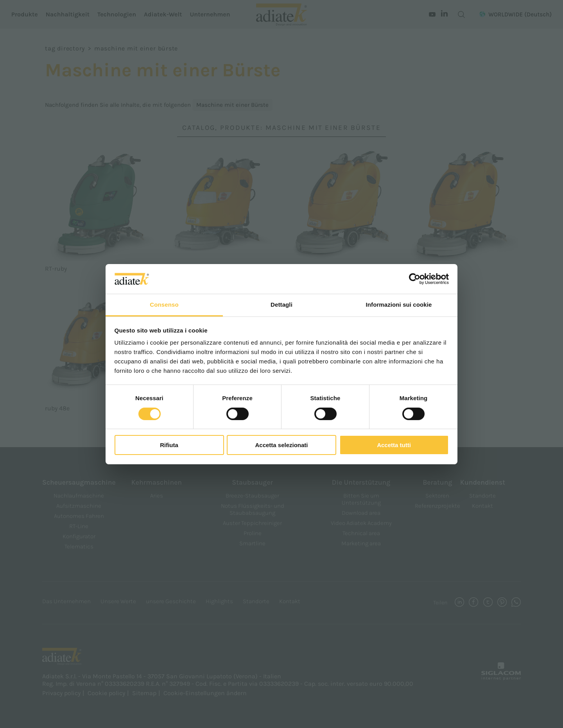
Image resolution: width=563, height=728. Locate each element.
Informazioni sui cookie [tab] (399, 305)
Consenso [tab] (164, 305)
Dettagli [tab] (281, 305)
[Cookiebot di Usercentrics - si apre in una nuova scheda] (415, 279)
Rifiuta (169, 445)
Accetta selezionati (281, 445)
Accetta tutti (394, 445)
